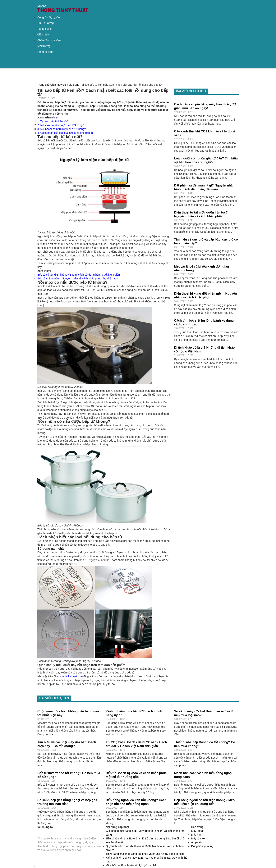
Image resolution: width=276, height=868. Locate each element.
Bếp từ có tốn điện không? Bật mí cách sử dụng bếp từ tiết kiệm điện (79, 275)
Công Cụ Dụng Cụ (49, 17)
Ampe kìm (197, 842)
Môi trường (44, 46)
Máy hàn (196, 835)
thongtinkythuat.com (71, 676)
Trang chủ (44, 85)
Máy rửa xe (198, 838)
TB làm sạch (45, 29)
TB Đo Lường (46, 23)
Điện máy (43, 34)
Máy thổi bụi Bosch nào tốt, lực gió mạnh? (131, 865)
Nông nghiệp (45, 52)
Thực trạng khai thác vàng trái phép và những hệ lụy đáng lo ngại (145, 854)
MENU (42, 6)
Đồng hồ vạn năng (202, 846)
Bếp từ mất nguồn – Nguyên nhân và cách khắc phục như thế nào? (78, 278)
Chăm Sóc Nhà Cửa (49, 40)
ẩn (57, 117)
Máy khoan (198, 831)
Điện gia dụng (71, 85)
